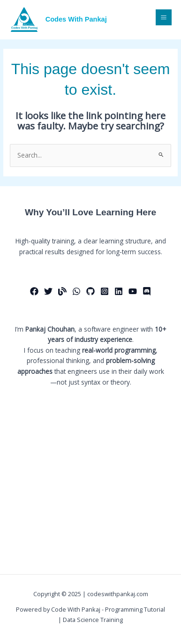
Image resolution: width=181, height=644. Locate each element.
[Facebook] (34, 291)
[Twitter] (48, 291)
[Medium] (62, 291)
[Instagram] (105, 291)
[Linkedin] (119, 291)
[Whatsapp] (76, 291)
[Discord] (147, 291)
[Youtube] (133, 291)
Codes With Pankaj (76, 19)
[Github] (90, 291)
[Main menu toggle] (164, 18)
